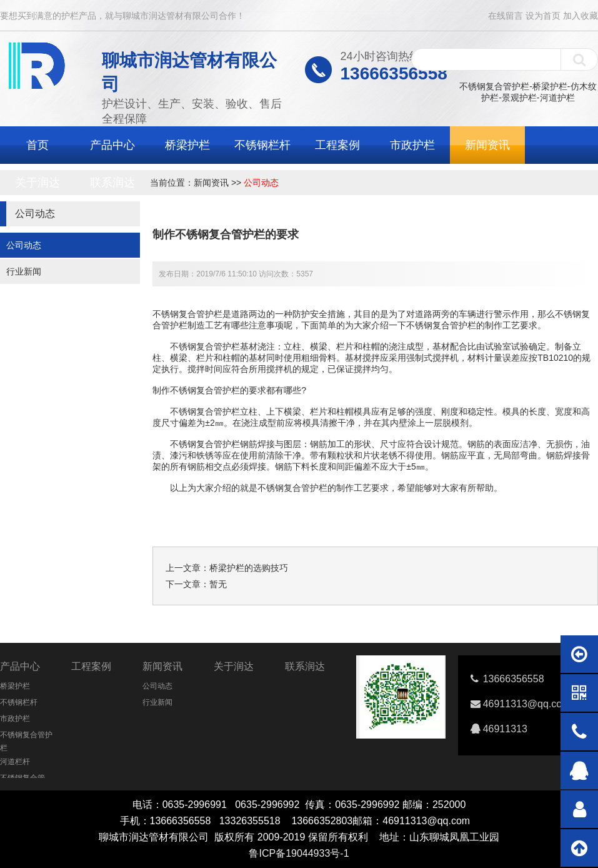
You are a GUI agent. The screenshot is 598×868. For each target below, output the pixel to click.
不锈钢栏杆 (262, 145)
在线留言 (506, 16)
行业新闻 (24, 271)
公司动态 (261, 183)
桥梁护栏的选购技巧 (249, 568)
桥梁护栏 (187, 145)
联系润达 (112, 183)
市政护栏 (412, 145)
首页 (37, 145)
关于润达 (37, 183)
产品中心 (112, 145)
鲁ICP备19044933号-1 (299, 853)
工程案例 (337, 145)
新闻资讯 (487, 145)
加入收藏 (581, 16)
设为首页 (543, 16)
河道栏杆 (15, 762)
